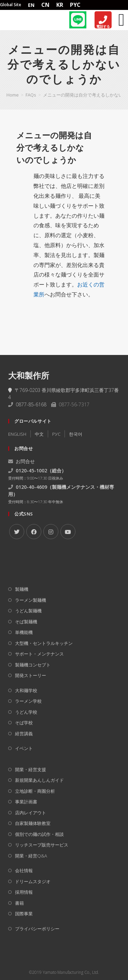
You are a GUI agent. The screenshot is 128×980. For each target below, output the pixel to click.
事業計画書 (26, 802)
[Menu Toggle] (122, 20)
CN (45, 5)
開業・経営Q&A (31, 856)
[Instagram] (51, 532)
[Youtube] (68, 532)
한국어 (76, 434)
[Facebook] (34, 532)
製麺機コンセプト (33, 665)
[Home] (20, 20)
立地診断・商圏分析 (35, 791)
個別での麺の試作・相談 (39, 834)
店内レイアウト (31, 813)
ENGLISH (17, 434)
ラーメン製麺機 (31, 600)
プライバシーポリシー (37, 929)
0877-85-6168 (31, 404)
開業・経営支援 (31, 769)
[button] (64, 148)
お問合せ (22, 461)
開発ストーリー (31, 675)
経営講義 (24, 734)
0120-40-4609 (31, 487)
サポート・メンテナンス (39, 654)
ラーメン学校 (28, 701)
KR (60, 5)
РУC (56, 434)
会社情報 (24, 870)
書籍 (19, 903)
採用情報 (24, 892)
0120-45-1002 (31, 470)
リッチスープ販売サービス (42, 845)
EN (31, 5)
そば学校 (24, 723)
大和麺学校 (26, 690)
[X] (17, 532)
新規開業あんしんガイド (39, 780)
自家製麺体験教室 (33, 823)
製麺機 (22, 589)
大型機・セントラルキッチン (44, 643)
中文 (39, 434)
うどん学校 (26, 712)
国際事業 (24, 914)
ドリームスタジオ (33, 881)
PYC (75, 5)
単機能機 (24, 632)
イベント (24, 748)
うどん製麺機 (28, 611)
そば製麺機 (26, 622)
